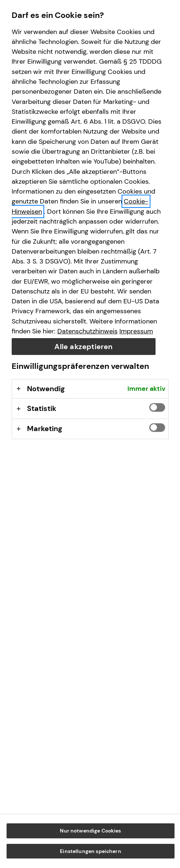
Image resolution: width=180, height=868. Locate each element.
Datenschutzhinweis (87, 331)
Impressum (136, 331)
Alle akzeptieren (83, 347)
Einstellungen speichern (90, 851)
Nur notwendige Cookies (90, 831)
